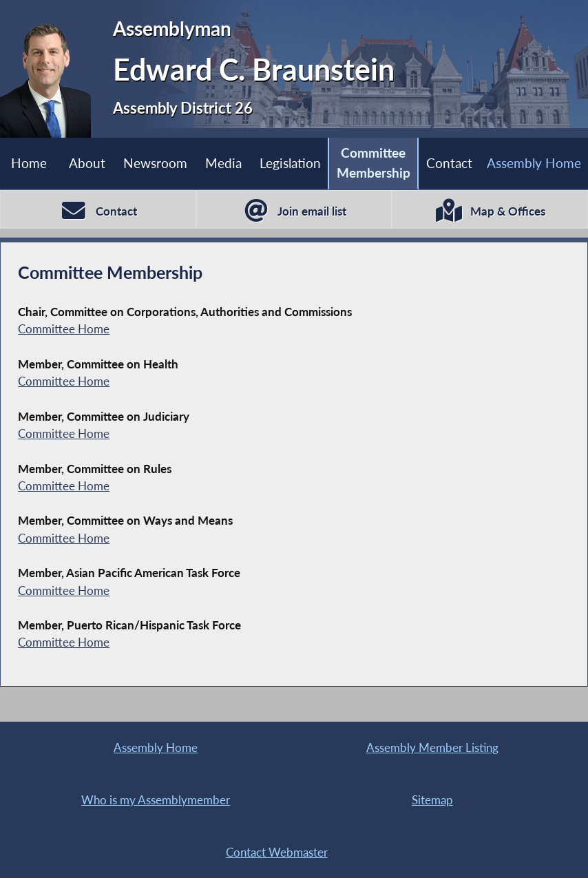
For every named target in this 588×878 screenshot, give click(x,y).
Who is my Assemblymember (156, 800)
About (87, 163)
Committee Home (64, 329)
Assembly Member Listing (432, 748)
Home (29, 163)
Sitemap (432, 800)
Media (223, 163)
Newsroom (155, 163)
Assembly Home (156, 748)
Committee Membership (374, 163)
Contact (449, 163)
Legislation (290, 163)
